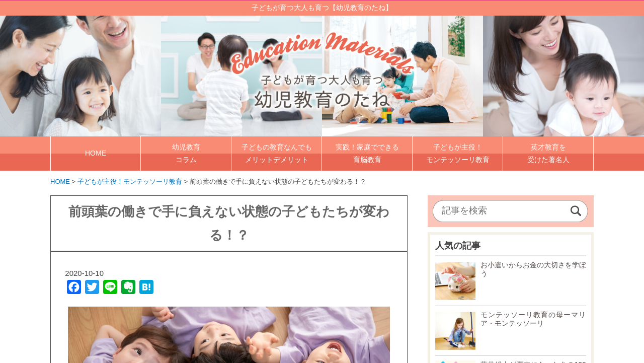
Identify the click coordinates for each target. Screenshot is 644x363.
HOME (96, 153)
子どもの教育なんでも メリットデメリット (277, 153)
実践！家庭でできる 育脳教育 (367, 153)
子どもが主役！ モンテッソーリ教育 (458, 153)
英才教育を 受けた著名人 (548, 153)
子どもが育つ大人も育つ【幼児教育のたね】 (322, 8)
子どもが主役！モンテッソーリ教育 (130, 181)
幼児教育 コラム (186, 153)
